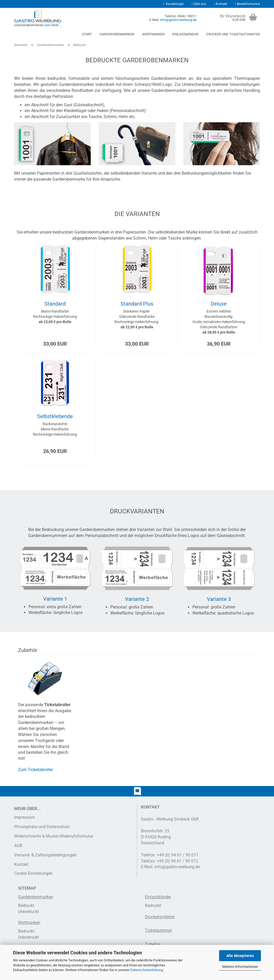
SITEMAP (27, 888)
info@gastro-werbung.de (178, 20)
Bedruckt (26, 906)
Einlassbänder (185, 34)
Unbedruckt (28, 912)
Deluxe (219, 304)
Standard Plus (137, 304)
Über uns (199, 4)
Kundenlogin (173, 4)
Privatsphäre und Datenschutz (42, 827)
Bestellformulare (247, 4)
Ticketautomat (158, 930)
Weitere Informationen (240, 967)
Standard (55, 304)
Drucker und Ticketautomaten (233, 34)
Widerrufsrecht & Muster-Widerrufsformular (54, 836)
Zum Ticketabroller (35, 770)
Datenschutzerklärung (147, 970)
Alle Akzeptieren (240, 956)
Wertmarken (153, 34)
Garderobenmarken (117, 34)
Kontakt (220, 4)
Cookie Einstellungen (33, 873)
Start (87, 34)
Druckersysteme (160, 917)
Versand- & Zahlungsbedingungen (45, 855)
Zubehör (153, 944)
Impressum (24, 817)
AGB (18, 846)
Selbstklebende (55, 416)
